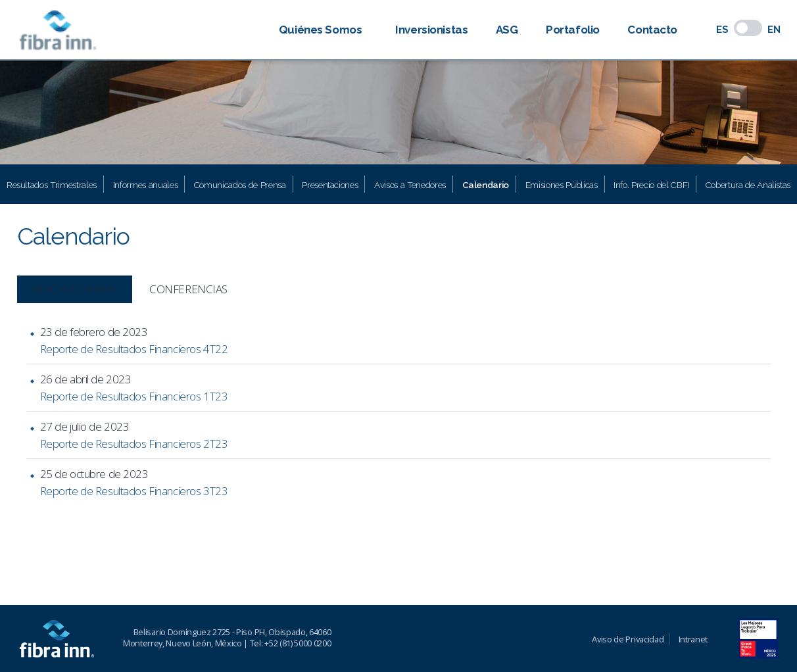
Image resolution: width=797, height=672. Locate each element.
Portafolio (573, 30)
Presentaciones (330, 185)
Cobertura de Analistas (748, 185)
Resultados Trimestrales (52, 185)
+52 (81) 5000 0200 (298, 643)
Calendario (486, 185)
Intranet (693, 639)
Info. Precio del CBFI (651, 185)
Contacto (652, 30)
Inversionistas (431, 30)
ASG (507, 30)
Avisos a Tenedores (410, 185)
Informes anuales (146, 185)
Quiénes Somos (320, 30)
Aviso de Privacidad (628, 639)
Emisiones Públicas (562, 185)
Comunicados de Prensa (240, 185)
